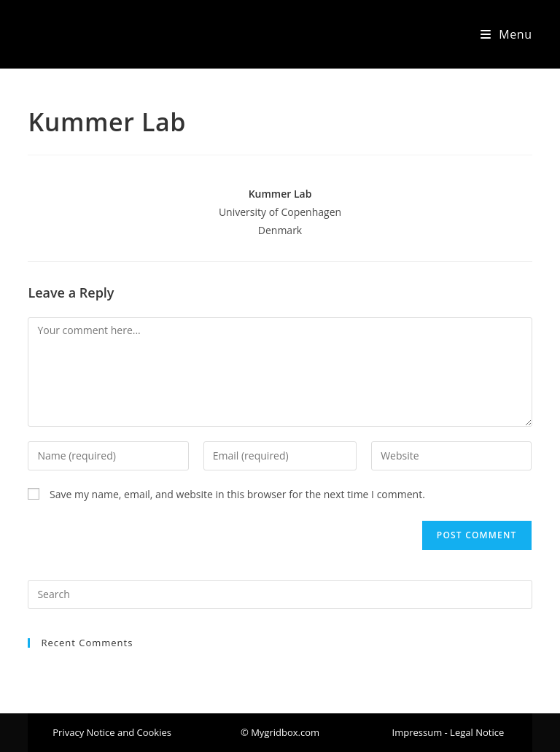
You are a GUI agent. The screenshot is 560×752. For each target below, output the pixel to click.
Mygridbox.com (91, 34)
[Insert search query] (280, 594)
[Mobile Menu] (506, 34)
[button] (280, 733)
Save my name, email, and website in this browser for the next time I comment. (237, 494)
